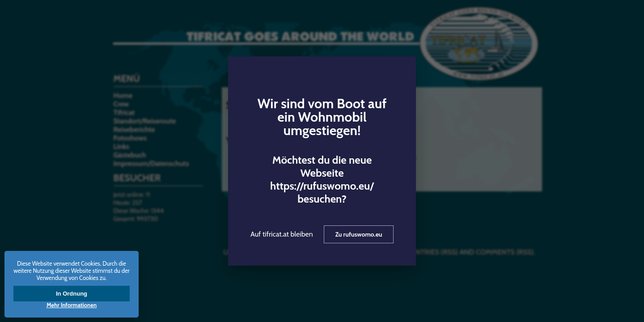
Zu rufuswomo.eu (358, 234)
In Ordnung (72, 294)
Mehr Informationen (72, 305)
